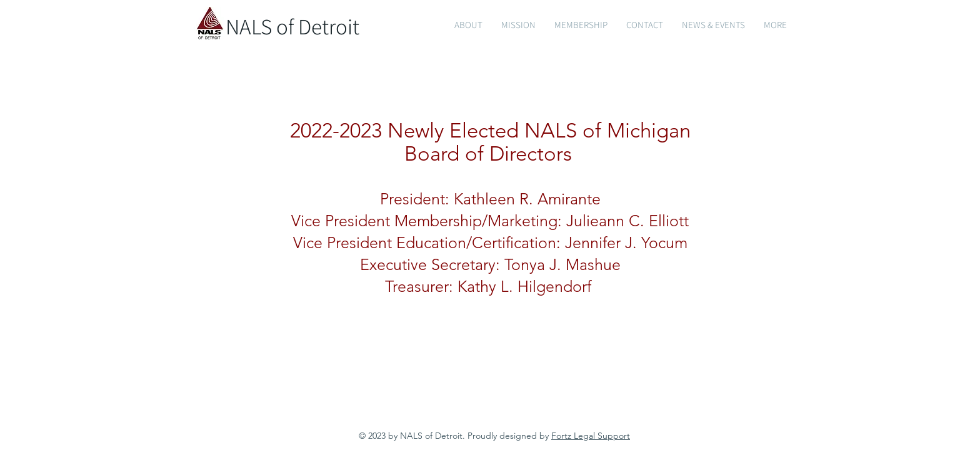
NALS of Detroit (292, 26)
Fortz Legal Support (591, 436)
